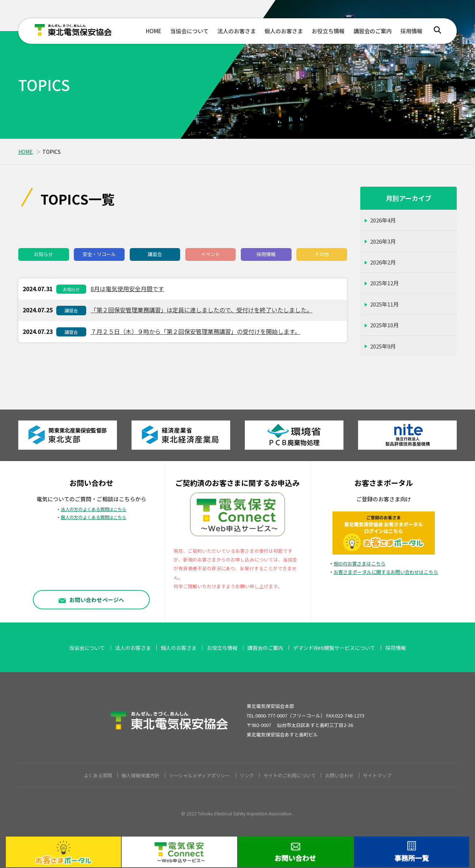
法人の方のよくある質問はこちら (94, 509)
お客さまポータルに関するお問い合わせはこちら (386, 572)
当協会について (189, 31)
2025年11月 (384, 304)
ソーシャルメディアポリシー (199, 775)
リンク (247, 775)
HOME (154, 31)
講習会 (155, 254)
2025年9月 (383, 346)
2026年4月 (383, 220)
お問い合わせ (339, 775)
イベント (210, 254)
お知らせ (43, 254)
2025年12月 (384, 283)
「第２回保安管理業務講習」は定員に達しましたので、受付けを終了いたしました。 (202, 310)
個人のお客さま (284, 31)
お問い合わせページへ (91, 599)
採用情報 (411, 31)
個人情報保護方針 (140, 775)
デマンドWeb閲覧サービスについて (334, 648)
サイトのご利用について (290, 775)
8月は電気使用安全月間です (127, 289)
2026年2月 (383, 262)
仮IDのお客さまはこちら (360, 564)
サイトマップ (377, 775)
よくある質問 (98, 775)
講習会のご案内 (373, 31)
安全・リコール (99, 254)
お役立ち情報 (328, 31)
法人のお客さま (237, 31)
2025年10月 (384, 325)
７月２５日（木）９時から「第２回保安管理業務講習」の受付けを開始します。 (195, 331)
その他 (322, 254)
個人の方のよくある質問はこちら (94, 517)
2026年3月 (383, 241)
